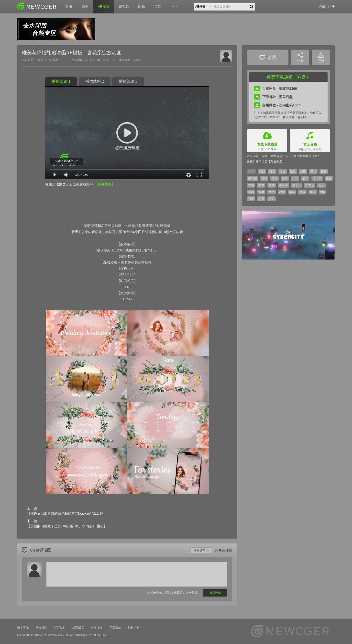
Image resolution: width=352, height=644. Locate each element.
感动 (251, 192)
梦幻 (313, 171)
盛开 (305, 178)
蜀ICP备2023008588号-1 (92, 635)
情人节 (317, 178)
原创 (85, 7)
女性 (272, 185)
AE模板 (54, 60)
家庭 (261, 185)
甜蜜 (303, 171)
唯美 (272, 171)
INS (322, 192)
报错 (321, 58)
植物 (275, 178)
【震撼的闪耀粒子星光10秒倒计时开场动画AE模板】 (67, 526)
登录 (322, 7)
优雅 (329, 178)
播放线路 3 (128, 81)
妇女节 (310, 185)
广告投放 (115, 627)
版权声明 (133, 627)
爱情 (251, 185)
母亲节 (297, 185)
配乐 (142, 7)
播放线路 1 (61, 81)
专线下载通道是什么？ (276, 156)
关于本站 (23, 627)
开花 (295, 178)
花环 (285, 178)
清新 (292, 192)
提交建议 (78, 627)
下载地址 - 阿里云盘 (273, 97)
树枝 (264, 178)
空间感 (253, 178)
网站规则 (41, 627)
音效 (158, 7)
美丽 (262, 171)
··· (174, 7)
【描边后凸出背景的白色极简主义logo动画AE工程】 (67, 513)
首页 (69, 7)
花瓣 (261, 199)
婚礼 (293, 171)
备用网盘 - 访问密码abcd (277, 105)
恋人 (321, 185)
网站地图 (97, 627)
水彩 (272, 199)
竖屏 (313, 192)
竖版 (302, 192)
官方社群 (60, 627)
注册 (331, 7)
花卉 (324, 171)
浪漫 (283, 171)
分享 (300, 58)
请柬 (282, 192)
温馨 (261, 192)
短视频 (124, 7)
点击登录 (191, 593)
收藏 (268, 58)
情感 (272, 192)
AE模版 (104, 7)
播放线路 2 (95, 81)
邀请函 (283, 185)
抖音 (251, 199)
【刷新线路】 (105, 184)
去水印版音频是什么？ (306, 156)
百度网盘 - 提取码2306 (276, 89)
